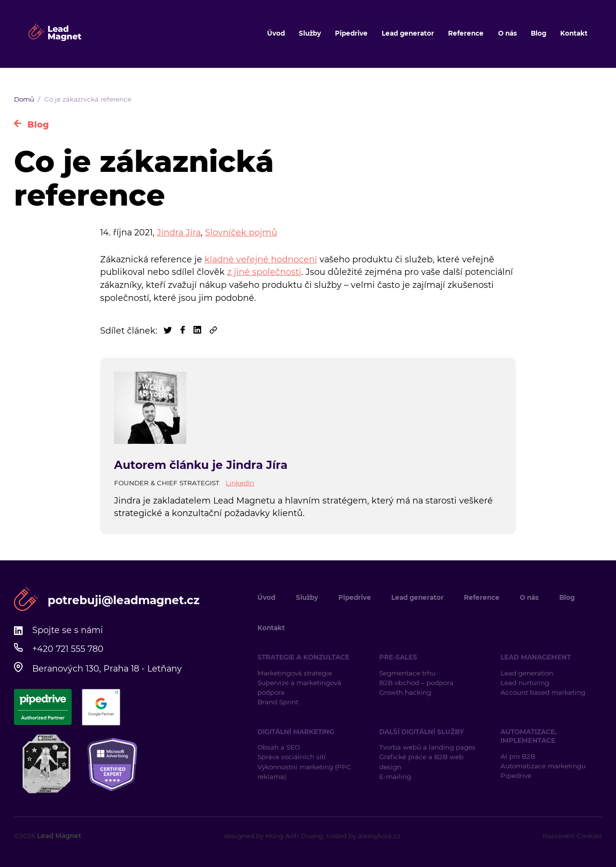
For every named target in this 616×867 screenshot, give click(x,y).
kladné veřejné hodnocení (261, 259)
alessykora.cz (379, 836)
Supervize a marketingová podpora (299, 687)
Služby (310, 33)
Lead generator (408, 33)
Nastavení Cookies (572, 836)
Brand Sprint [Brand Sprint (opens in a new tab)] (278, 702)
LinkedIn (240, 483)
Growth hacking (405, 692)
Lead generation (527, 673)
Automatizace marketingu (543, 766)
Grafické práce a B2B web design (421, 762)
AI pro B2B (518, 756)
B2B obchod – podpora (416, 683)
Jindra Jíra (179, 232)
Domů (24, 99)
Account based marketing (544, 692)
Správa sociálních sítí (292, 757)
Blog (539, 33)
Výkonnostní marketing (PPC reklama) (304, 772)
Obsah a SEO (279, 747)
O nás (507, 33)
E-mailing (395, 776)
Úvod (276, 33)
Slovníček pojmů (241, 232)
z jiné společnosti (264, 272)
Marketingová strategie (295, 673)
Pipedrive (351, 33)
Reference (466, 33)
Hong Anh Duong (294, 836)
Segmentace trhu (407, 673)
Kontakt (574, 33)
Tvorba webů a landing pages (428, 747)
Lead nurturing (525, 683)
